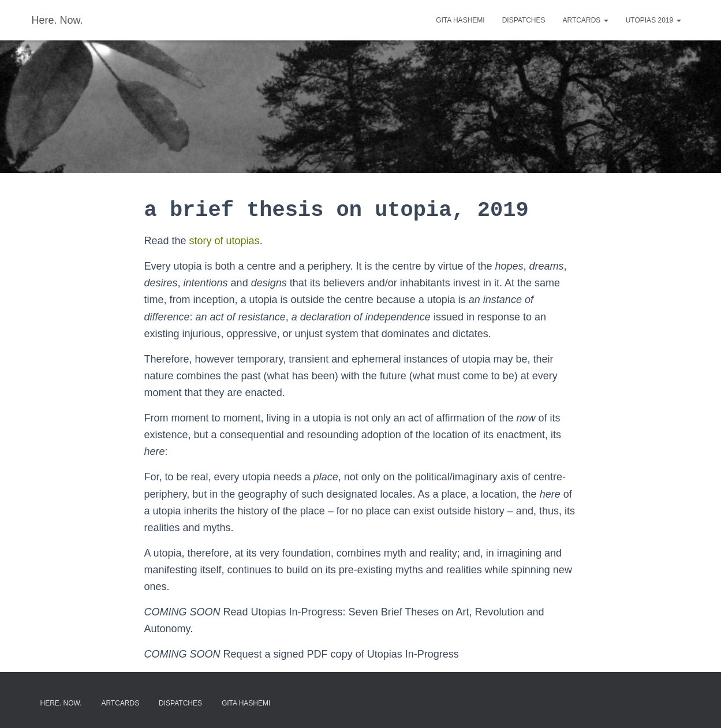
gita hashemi (460, 20)
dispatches (524, 20)
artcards (586, 20)
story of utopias (225, 241)
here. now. (61, 703)
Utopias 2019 (653, 20)
